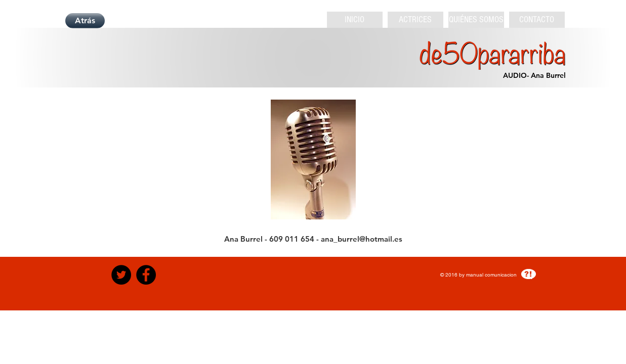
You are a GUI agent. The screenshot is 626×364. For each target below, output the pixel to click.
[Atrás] (85, 21)
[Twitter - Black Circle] (121, 275)
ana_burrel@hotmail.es (362, 239)
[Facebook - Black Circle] (146, 275)
